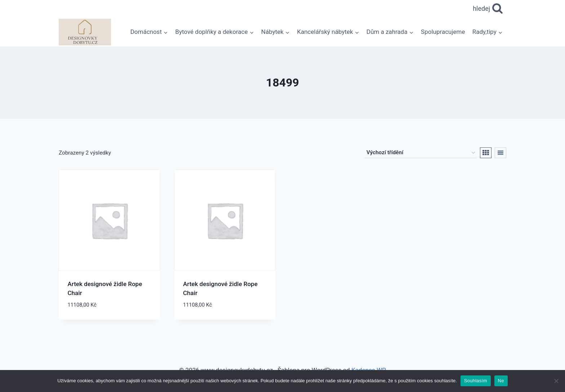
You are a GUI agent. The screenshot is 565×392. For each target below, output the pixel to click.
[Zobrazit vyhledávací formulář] (488, 9)
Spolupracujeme (443, 32)
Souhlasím (476, 381)
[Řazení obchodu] (421, 153)
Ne (501, 381)
